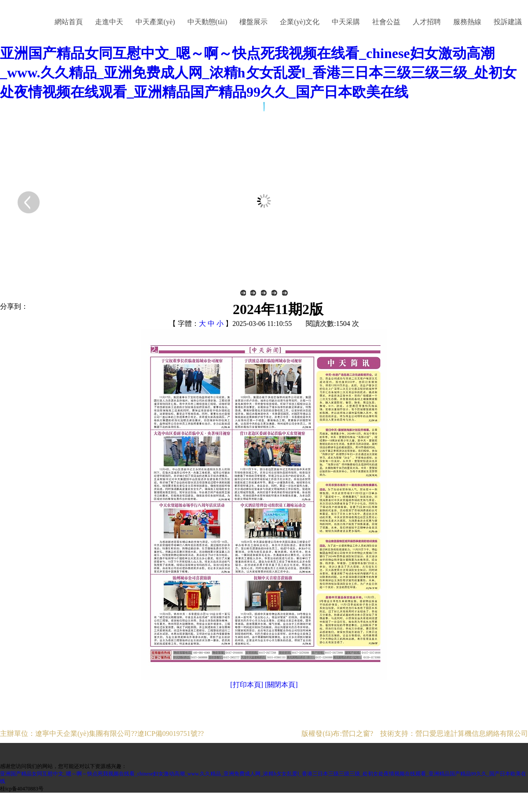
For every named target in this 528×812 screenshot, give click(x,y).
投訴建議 (508, 22)
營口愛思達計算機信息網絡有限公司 (472, 733)
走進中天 (109, 22)
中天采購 (346, 22)
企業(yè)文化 (300, 22)
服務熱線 (467, 22)
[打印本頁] (247, 685)
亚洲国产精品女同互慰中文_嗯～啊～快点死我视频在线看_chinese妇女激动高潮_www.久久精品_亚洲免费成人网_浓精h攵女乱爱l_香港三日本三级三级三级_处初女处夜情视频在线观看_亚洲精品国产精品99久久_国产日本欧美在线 (258, 73)
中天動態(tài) (207, 22)
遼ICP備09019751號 (167, 733)
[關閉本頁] (281, 685)
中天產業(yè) (155, 22)
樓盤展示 (253, 22)
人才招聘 (427, 22)
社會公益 (386, 22)
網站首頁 (69, 22)
